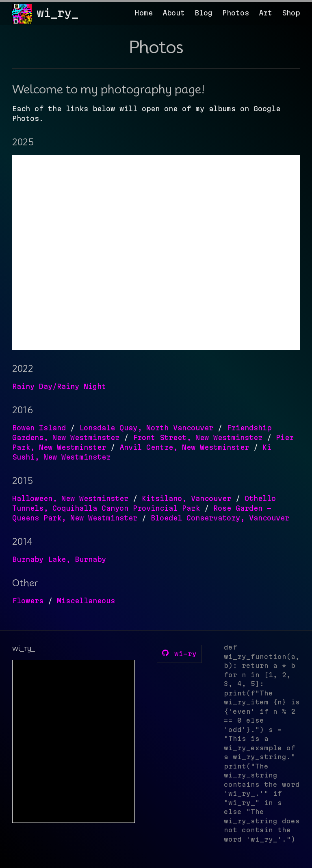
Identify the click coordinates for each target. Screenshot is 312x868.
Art (265, 13)
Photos (236, 13)
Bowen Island (39, 428)
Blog (204, 13)
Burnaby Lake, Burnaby (59, 559)
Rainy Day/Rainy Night (59, 386)
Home (144, 13)
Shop (291, 13)
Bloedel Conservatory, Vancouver (220, 518)
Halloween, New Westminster (70, 498)
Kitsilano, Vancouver (186, 498)
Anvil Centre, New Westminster (184, 447)
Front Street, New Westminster (198, 437)
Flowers (28, 601)
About (174, 13)
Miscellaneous (86, 601)
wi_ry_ (57, 13)
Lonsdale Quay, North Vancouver (146, 428)
